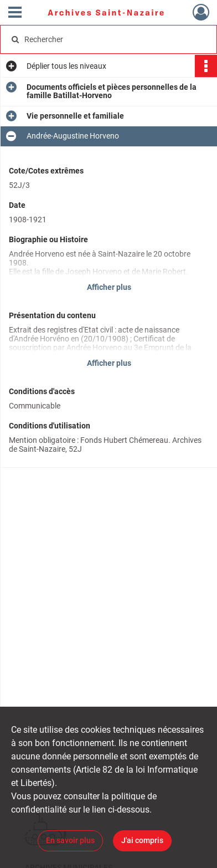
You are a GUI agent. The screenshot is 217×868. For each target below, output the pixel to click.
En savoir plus (70, 840)
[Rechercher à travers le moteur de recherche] (107, 39)
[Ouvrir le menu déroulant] (15, 13)
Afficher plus (109, 287)
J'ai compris (142, 840)
